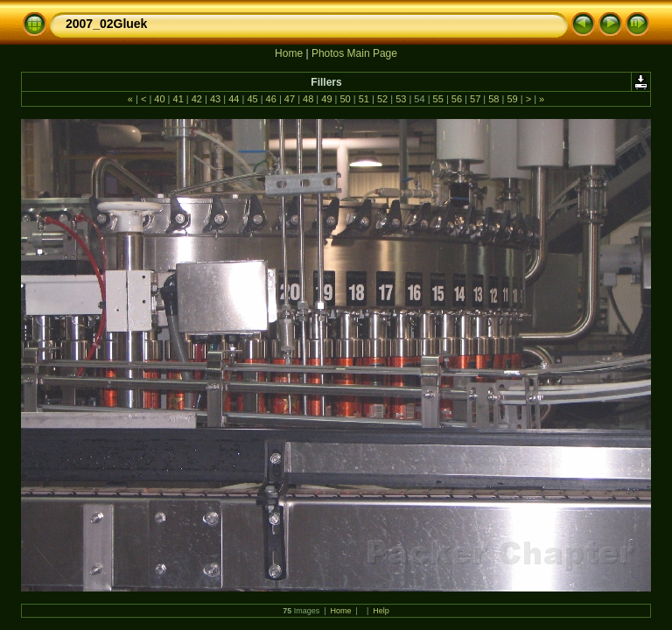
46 (271, 99)
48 (308, 99)
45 (252, 99)
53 (401, 99)
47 (290, 99)
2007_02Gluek (106, 24)
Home (289, 53)
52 (382, 99)
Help (381, 611)
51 (364, 99)
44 (234, 99)
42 (197, 99)
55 (438, 99)
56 (457, 99)
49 (326, 99)
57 (475, 99)
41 (178, 99)
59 (512, 99)
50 (345, 99)
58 (493, 99)
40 (159, 99)
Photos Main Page (354, 53)
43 (215, 99)
